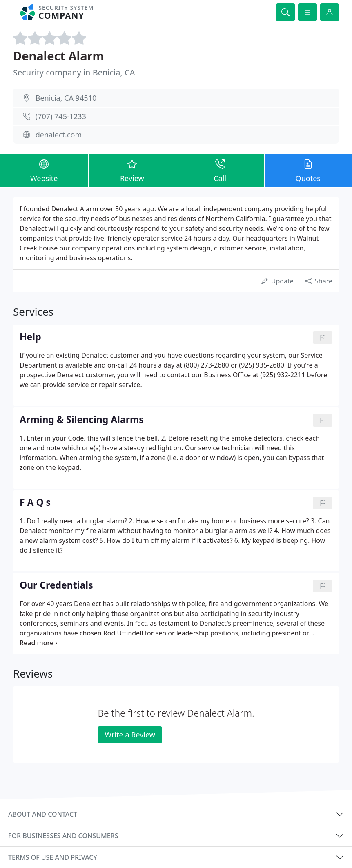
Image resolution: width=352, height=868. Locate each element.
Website (44, 170)
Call (220, 170)
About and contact (43, 814)
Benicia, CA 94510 (66, 98)
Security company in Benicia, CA (74, 72)
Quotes (308, 170)
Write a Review (130, 735)
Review (132, 170)
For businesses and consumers (63, 836)
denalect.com (59, 135)
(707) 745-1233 (61, 116)
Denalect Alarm (59, 56)
